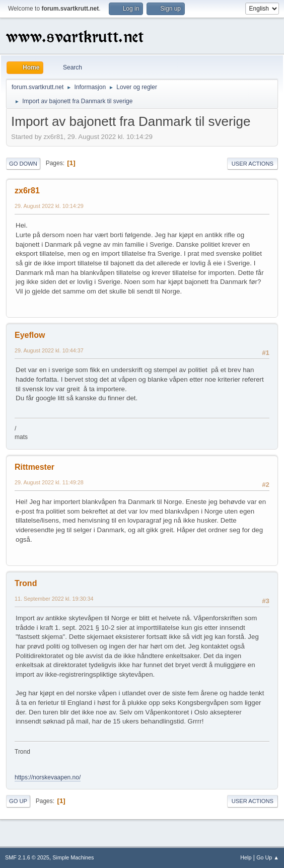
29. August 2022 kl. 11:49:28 (49, 482)
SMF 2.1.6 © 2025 (27, 857)
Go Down (23, 164)
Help (246, 857)
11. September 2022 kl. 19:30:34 (54, 599)
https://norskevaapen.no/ (48, 777)
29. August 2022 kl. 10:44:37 (49, 350)
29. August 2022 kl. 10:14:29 (49, 206)
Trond (26, 583)
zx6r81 (27, 191)
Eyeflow (30, 335)
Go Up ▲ (268, 857)
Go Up (18, 801)
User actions (253, 164)
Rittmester (34, 467)
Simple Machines (73, 857)
